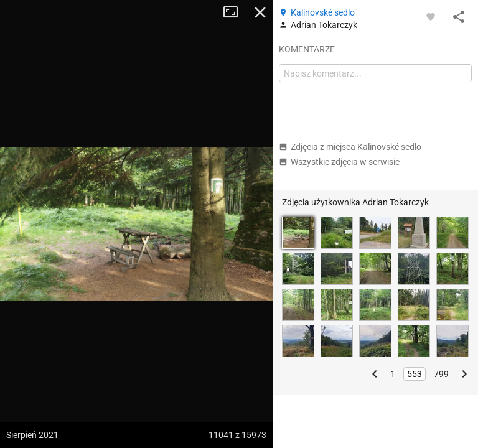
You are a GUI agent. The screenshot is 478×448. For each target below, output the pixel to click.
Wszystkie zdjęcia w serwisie (339, 162)
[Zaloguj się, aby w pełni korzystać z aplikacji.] (431, 16)
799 (441, 374)
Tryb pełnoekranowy (235, 12)
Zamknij (260, 12)
